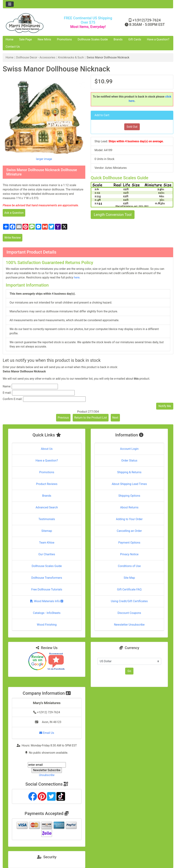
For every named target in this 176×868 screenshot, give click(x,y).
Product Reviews (47, 484)
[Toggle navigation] (10, 4)
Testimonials (47, 519)
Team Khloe (47, 543)
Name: (7, 386)
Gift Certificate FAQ (129, 589)
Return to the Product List (91, 418)
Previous (63, 418)
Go (129, 671)
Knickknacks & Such (71, 57)
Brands (118, 39)
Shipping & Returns (129, 472)
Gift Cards (135, 39)
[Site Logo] (31, 23)
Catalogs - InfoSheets (47, 613)
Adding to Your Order (129, 519)
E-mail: (7, 393)
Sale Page (26, 39)
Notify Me (165, 406)
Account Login (129, 449)
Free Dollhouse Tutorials (47, 589)
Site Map (129, 578)
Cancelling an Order (129, 531)
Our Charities (47, 554)
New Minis (44, 39)
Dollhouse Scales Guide (93, 39)
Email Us (47, 733)
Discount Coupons (129, 613)
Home (9, 39)
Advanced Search (47, 507)
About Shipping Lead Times (129, 484)
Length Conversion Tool (113, 215)
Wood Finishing (47, 625)
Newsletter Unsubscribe (129, 625)
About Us (47, 449)
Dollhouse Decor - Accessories (36, 57)
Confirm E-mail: (13, 399)
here (77, 277)
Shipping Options (129, 496)
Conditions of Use (129, 566)
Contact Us (13, 47)
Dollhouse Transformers (47, 578)
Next (115, 418)
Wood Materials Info (47, 601)
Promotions (64, 39)
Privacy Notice (129, 554)
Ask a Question (14, 213)
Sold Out (132, 127)
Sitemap (47, 531)
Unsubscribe (47, 775)
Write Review (13, 238)
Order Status (129, 461)
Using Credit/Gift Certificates (129, 601)
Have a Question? (158, 39)
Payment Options (129, 543)
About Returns (129, 507)
